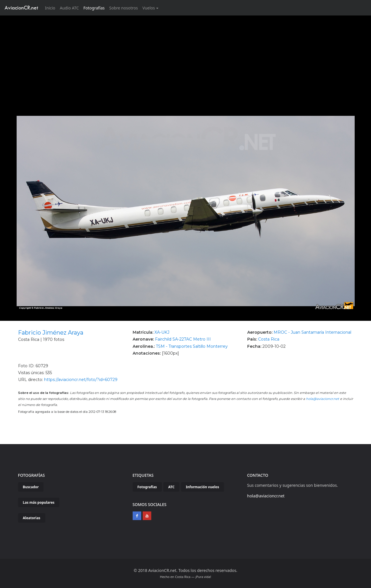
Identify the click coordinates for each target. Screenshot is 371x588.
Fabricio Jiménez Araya (51, 333)
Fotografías (94, 8)
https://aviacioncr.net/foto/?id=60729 (81, 380)
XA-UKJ (162, 332)
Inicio (51, 8)
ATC (171, 487)
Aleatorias (32, 518)
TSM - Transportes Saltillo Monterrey (192, 346)
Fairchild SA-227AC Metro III (183, 339)
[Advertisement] (186, 58)
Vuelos (149, 8)
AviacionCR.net (21, 8)
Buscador (31, 487)
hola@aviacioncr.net (323, 399)
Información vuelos (203, 487)
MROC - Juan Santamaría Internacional (312, 332)
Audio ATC (69, 8)
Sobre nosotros (123, 8)
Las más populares (39, 502)
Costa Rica (269, 339)
